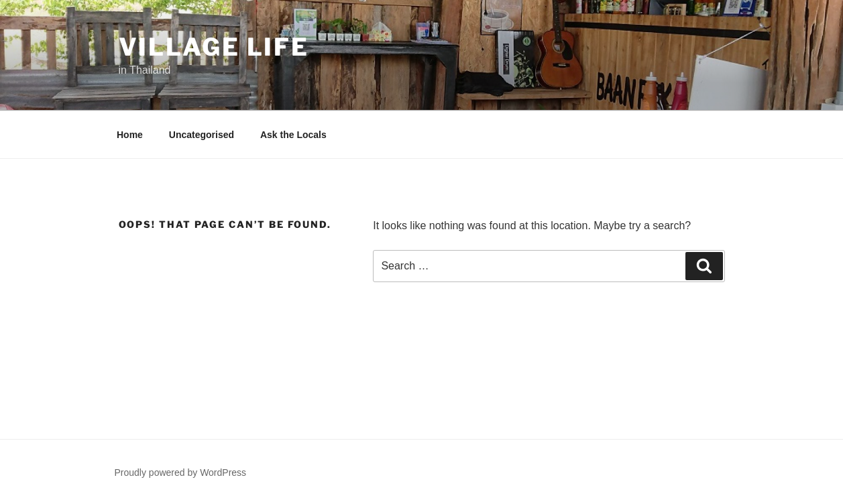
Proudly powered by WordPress (181, 472)
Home (130, 135)
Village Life (214, 47)
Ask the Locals (293, 135)
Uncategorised (202, 135)
